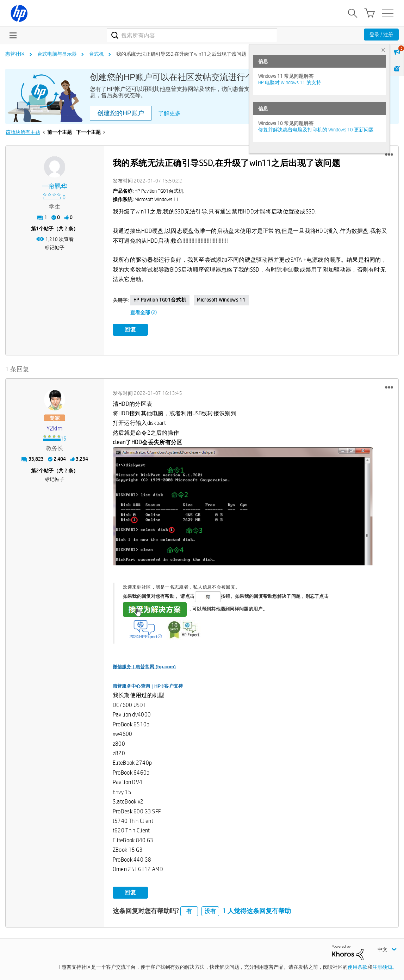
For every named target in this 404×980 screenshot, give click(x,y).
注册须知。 (385, 967)
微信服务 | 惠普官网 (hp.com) (144, 667)
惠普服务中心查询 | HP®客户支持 (148, 686)
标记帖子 (55, 248)
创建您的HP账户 (121, 113)
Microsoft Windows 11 (221, 300)
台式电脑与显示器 (57, 54)
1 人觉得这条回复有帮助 (257, 911)
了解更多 (169, 113)
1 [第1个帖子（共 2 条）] (37, 229)
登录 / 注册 (381, 35)
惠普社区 (15, 54)
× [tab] (383, 50)
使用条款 (358, 967)
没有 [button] (210, 911)
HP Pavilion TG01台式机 (160, 300)
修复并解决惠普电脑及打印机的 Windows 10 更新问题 (316, 130)
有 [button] (189, 911)
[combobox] (192, 35)
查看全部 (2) (144, 312)
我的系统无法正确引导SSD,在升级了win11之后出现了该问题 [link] (181, 54)
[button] (389, 155)
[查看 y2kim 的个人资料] (55, 428)
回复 (130, 330)
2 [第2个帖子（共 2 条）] (37, 470)
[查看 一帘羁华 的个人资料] (55, 187)
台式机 (97, 54)
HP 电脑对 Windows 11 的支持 (290, 82)
